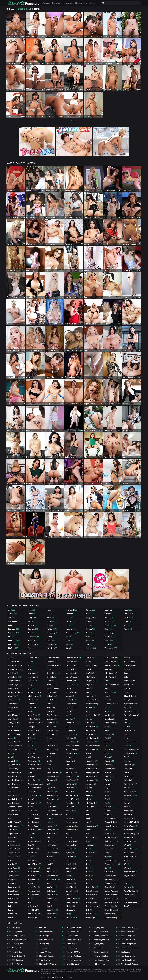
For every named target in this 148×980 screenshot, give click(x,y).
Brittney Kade (34, 719)
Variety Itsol (130, 811)
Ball (11, 906)
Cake (30, 746)
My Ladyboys (99, 944)
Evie (49, 757)
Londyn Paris (91, 681)
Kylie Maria (71, 853)
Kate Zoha (71, 769)
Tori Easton (130, 765)
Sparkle (128, 688)
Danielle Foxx (34, 887)
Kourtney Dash (73, 845)
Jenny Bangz (72, 692)
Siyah (127, 669)
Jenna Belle (72, 669)
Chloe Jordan (34, 818)
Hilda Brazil (52, 841)
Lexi (69, 895)
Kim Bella (70, 818)
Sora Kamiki (129, 685)
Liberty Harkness (74, 902)
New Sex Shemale (128, 956)
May (88, 757)
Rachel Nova (111, 826)
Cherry (31, 807)
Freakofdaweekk (54, 772)
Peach (108, 757)
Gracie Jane (52, 807)
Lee (69, 872)
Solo (109, 629)
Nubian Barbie (111, 704)
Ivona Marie (52, 876)
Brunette (33, 625)
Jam (49, 902)
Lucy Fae (90, 685)
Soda (127, 673)
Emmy (50, 711)
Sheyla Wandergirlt (113, 918)
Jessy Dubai (72, 708)
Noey (107, 696)
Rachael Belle (111, 822)
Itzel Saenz (52, 872)
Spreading (110, 633)
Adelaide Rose (15, 662)
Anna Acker (13, 795)
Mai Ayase (90, 708)
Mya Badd (90, 845)
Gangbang (52, 633)
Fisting (50, 625)
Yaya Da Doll (129, 876)
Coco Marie (32, 860)
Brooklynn (32, 727)
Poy (107, 803)
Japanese (72, 614)
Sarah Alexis (111, 872)
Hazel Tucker (52, 834)
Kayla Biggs (72, 772)
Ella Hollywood (53, 688)
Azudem (12, 883)
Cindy (31, 837)
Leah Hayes (72, 868)
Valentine (129, 788)
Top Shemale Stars (101, 956)
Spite (127, 692)
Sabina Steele (111, 845)
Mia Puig (89, 788)
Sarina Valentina (113, 879)
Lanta (69, 860)
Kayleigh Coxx (73, 776)
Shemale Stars (72, 936)
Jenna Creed (72, 673)
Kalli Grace (71, 738)
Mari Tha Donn (92, 738)
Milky (88, 799)
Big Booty (14, 641)
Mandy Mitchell (93, 715)
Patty (108, 753)
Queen (109, 814)
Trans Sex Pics (45, 960)
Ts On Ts (129, 614)
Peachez (109, 761)
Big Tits (13, 648)
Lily (68, 914)
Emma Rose (53, 708)
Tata (127, 727)
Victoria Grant (130, 826)
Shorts (109, 614)
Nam (89, 857)
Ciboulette (33, 834)
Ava (11, 860)
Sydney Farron (130, 711)
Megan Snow (92, 765)
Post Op (90, 641)
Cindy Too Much (34, 841)
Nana (88, 860)
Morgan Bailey (93, 837)
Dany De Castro (35, 895)
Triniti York (129, 769)
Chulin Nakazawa (35, 830)
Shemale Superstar (128, 944)
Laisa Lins (71, 857)
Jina (68, 715)
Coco (31, 857)
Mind (89, 814)
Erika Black (52, 719)
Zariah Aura (130, 895)
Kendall (70, 792)
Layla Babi (71, 864)
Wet (127, 625)
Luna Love (91, 696)
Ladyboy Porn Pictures (129, 928)
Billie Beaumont (34, 696)
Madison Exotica (92, 700)
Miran (89, 830)
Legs (70, 625)
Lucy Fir (89, 688)
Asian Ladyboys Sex (101, 960)
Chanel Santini (34, 795)
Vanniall (128, 807)
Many (89, 719)
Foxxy (51, 765)
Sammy (109, 849)
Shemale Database (74, 956)
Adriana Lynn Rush (16, 665)
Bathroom (14, 633)
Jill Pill (70, 711)
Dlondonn (52, 662)
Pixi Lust (109, 784)
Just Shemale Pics (101, 932)
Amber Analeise (15, 746)
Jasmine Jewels (74, 658)
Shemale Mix (99, 948)
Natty (89, 910)
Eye (49, 761)
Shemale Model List (74, 960)
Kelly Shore (71, 788)
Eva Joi (51, 738)
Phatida (108, 772)
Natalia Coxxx (92, 891)
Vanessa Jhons (131, 795)
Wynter (128, 868)
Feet (50, 614)
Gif (49, 784)
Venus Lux (129, 814)
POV (89, 644)
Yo (127, 879)
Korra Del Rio (72, 841)
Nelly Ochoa (91, 914)
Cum (31, 633)
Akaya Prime (14, 681)
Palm (108, 727)
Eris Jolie (51, 727)
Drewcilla (51, 677)
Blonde (32, 614)
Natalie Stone (91, 902)
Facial (51, 610)
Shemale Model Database (103, 936)
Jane (49, 906)
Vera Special (130, 818)
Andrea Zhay (14, 769)
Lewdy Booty (72, 891)
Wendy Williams (131, 849)
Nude (70, 641)
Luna (89, 692)
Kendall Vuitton (73, 803)
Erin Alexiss (52, 723)
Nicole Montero (112, 662)
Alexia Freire (14, 704)
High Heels (52, 648)
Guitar (50, 818)
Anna (11, 792)
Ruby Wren (110, 834)
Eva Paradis (52, 750)
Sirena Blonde (130, 665)
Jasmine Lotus (73, 662)
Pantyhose (91, 618)
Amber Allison (14, 742)
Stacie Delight (130, 696)
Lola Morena (91, 677)
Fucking (52, 629)
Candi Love (32, 750)
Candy (31, 753)
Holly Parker (52, 849)
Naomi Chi (91, 876)
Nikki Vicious (111, 677)
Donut (50, 669)
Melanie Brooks (93, 769)
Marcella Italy (92, 727)
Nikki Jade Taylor (112, 665)
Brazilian (32, 621)
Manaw (90, 711)
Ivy (49, 883)
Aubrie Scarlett (15, 853)
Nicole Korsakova (112, 658)
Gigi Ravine (52, 788)
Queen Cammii (112, 818)
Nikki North (110, 669)
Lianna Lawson (73, 899)
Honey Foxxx (53, 860)
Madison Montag (93, 704)
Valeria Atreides (131, 792)
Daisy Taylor (33, 879)
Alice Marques (14, 715)
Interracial (72, 610)
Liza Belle (90, 673)
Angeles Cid (14, 776)
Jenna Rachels (73, 681)
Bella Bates (33, 673)
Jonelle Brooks (73, 723)
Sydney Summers (132, 715)
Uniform (129, 618)
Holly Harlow (53, 845)
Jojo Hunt (70, 719)
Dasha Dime (33, 906)
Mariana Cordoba (94, 746)
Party (89, 621)
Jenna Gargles (73, 677)
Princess (109, 811)
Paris (108, 738)
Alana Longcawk (16, 685)
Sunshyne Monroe (132, 704)
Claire (31, 845)
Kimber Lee (72, 826)
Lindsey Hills (91, 658)
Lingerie (71, 629)
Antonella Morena (16, 807)
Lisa (88, 662)
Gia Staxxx (52, 780)
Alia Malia (13, 708)
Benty (30, 685)
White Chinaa (130, 853)
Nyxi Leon (110, 715)
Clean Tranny (71, 944)
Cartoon (32, 776)
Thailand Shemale (46, 932)
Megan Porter (92, 761)
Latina (70, 621)
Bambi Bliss (13, 914)
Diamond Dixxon (35, 914)
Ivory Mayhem (53, 879)
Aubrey (12, 841)
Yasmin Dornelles (132, 872)
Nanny (89, 868)
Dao (30, 899)
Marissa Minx (92, 750)
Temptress (129, 730)
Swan (127, 708)
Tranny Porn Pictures (74, 940)
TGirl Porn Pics (17, 944)
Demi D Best (33, 910)
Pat (107, 746)
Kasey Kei (71, 761)
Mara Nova (90, 723)
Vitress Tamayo (132, 834)
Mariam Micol (92, 742)
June (69, 727)
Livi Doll (89, 669)
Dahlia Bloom (34, 868)
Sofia (127, 677)
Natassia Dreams (94, 906)
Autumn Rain (14, 857)
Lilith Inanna (72, 910)
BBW (12, 637)
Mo (87, 834)
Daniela (31, 883)
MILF (69, 637)
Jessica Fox (72, 700)
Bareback (13, 629)
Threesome (111, 648)
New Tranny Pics (73, 932)
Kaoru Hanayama (74, 746)
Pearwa (109, 765)
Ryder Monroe (111, 841)
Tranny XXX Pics (45, 952)
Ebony (32, 648)
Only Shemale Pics (46, 940)
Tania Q (129, 723)
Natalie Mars (91, 899)
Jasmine (51, 918)
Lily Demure (72, 918)
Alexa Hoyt (13, 696)
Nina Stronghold (112, 685)
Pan (107, 730)
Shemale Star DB (18, 956)
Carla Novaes (34, 761)
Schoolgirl (110, 610)
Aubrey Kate (14, 845)
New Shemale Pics (128, 960)
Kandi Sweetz (73, 742)
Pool (89, 633)
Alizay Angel (14, 723)
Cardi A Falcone (35, 757)
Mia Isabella (92, 780)
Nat (88, 883)
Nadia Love (91, 853)
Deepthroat (33, 641)
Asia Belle (13, 830)
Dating (93, 3)
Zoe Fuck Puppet (132, 902)
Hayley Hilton (53, 830)
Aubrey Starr (14, 849)
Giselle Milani (52, 795)
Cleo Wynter (33, 849)
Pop (107, 799)
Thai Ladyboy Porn (128, 936)
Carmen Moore (35, 765)
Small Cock (111, 621)
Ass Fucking (14, 621)
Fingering (52, 621)
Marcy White (91, 730)
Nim (107, 681)
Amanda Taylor (15, 734)
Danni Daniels (34, 891)
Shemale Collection (46, 956)
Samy (108, 853)
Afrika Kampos (15, 677)
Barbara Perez (34, 658)
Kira (68, 834)
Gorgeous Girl (53, 799)
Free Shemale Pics (128, 940)
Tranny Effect (17, 952)
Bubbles (32, 734)
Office (70, 644)
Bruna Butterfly (34, 730)
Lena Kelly (71, 883)
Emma (51, 704)
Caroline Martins (34, 769)
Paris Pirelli (110, 742)
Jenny (70, 688)
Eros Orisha (52, 730)
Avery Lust (13, 872)
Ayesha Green (14, 876)
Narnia (89, 879)
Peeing (89, 625)
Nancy (89, 864)
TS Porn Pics (44, 944)
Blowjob (33, 618)
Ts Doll (127, 772)
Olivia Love (110, 719)
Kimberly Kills (72, 830)
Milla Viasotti (91, 803)
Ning (107, 688)
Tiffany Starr (131, 753)
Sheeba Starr (111, 914)
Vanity (127, 803)
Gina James (52, 792)
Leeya (70, 876)
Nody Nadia (110, 692)
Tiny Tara (129, 761)
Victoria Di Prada (132, 822)
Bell (30, 665)
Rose (108, 830)
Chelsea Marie (34, 803)
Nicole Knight (91, 918)
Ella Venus (52, 692)
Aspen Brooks (15, 834)
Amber (12, 738)
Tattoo (109, 641)
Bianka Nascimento (36, 692)
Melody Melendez (93, 772)
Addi (11, 658)
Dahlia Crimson (34, 872)
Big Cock (14, 644)
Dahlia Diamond (34, 876)
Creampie (33, 629)
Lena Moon (71, 887)
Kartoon (70, 757)
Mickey (89, 792)
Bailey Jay (14, 899)
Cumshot (33, 637)
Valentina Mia (130, 784)
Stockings (110, 637)
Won (126, 864)
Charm (31, 799)
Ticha (127, 746)
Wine (127, 860)
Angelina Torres (16, 784)
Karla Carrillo (73, 753)
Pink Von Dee (110, 776)
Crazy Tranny (17, 964)
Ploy (108, 788)
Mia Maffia (91, 784)
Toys (128, 610)
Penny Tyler (110, 769)
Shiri (127, 658)
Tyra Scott (129, 776)
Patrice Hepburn (112, 750)
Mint (88, 822)
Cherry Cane (33, 811)
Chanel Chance (34, 788)
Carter (31, 772)
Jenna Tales (72, 685)
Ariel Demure (14, 814)
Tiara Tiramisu (131, 742)
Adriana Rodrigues (16, 669)
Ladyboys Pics (99, 928)
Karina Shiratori (73, 750)
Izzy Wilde (52, 887)
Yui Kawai (129, 887)
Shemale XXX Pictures (48, 964)
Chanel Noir (33, 792)
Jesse (70, 696)
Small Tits (111, 625)
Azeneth (13, 879)
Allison (12, 727)
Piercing (90, 629)
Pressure (109, 807)
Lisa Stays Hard (93, 665)
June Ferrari (71, 730)
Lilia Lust (71, 906)
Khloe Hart (71, 807)
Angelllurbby (14, 788)
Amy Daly (13, 761)
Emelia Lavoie (53, 700)
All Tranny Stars (18, 948)
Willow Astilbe (130, 857)
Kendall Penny (73, 799)
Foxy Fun (51, 769)
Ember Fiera (53, 696)
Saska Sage (110, 887)
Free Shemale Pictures (130, 964)
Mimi (89, 811)
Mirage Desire (92, 826)
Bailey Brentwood (16, 895)
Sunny (127, 700)
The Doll (128, 734)
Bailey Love (13, 902)
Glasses (51, 641)
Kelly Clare (72, 784)
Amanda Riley (15, 730)
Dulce (50, 681)
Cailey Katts (33, 742)
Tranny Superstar (18, 936)
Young (128, 629)
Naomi (89, 872)
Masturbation (73, 633)
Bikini (31, 610)
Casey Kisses (34, 780)
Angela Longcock (15, 772)
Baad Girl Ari (14, 887)
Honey (50, 857)
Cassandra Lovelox (35, 784)
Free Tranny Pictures (74, 928)
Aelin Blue (13, 673)
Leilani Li (70, 879)
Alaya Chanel (14, 688)
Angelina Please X (16, 780)
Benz (31, 688)
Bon (30, 711)
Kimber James (73, 822)
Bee (30, 662)
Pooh (108, 795)
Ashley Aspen (15, 822)
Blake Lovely (33, 708)
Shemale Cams (81, 3)
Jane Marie (52, 910)
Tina (126, 757)
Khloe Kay (71, 811)
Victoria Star (129, 830)
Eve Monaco (53, 753)
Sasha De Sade (112, 883)
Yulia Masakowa (131, 891)
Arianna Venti (14, 811)
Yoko (127, 883)
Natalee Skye (92, 887)
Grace (50, 803)
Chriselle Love (33, 822)
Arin (11, 818)
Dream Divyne (53, 673)
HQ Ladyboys (44, 936)
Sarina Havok (110, 876)
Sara (108, 868)
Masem (90, 753)
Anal (12, 610)
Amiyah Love (14, 750)
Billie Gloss (33, 700)
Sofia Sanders (130, 681)
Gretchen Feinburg (54, 814)
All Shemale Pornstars (57, 977)
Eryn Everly (52, 734)
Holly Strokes (53, 853)
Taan (127, 719)
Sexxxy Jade (111, 906)
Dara (30, 902)
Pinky (108, 780)
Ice (49, 868)
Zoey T (128, 906)
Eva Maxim (52, 746)
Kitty (69, 837)
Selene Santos (112, 899)
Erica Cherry (53, 715)
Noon (108, 700)
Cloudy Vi (32, 853)
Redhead (91, 648)
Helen (50, 837)
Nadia (89, 849)
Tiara (127, 738)
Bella (31, 669)
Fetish (50, 618)
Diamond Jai (33, 918)
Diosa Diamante (54, 658)
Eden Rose (52, 685)
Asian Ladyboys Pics (101, 940)
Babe (12, 625)
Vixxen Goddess (131, 841)
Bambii (12, 918)
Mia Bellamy (91, 776)
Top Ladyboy (126, 952)
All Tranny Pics (99, 964)
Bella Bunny (33, 677)
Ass (12, 618)
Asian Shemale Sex (74, 964)
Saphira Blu (110, 860)
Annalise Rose (14, 803)
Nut (107, 708)
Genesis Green (53, 776)
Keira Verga (72, 780)
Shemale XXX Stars (74, 952)
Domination (33, 644)
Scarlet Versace (112, 895)
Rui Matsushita (112, 837)
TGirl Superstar (18, 960)
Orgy (69, 648)
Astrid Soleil (13, 837)
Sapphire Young (113, 864)
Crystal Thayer (34, 864)
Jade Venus (52, 899)
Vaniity (128, 799)
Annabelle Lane (15, 799)
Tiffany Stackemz (132, 750)
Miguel (89, 795)
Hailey (50, 822)
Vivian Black (130, 837)
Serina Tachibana (113, 902)
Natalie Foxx (91, 895)
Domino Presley (54, 665)
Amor (12, 753)
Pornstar (90, 637)
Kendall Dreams (73, 795)
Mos (88, 841)
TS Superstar (17, 932)
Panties (90, 614)
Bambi (12, 910)
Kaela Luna (71, 734)
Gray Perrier (52, 811)
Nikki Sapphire (111, 673)
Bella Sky (32, 681)
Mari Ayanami (92, 734)
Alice (11, 711)
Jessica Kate (72, 704)
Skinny (109, 618)
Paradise (109, 734)
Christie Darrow (34, 826)
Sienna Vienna (130, 662)
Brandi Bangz (34, 715)
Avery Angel (14, 868)
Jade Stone (52, 895)
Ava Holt (13, 864)
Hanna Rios (52, 826)
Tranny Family (72, 948)
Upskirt (128, 621)
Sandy (108, 857)
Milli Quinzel (91, 807)
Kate (69, 765)
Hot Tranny (43, 928)
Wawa (128, 845)
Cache (31, 738)
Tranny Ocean (44, 948)
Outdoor (90, 610)
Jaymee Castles (73, 665)
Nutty (108, 711)
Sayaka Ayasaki (112, 891)
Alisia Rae (13, 719)
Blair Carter (33, 704)
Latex (69, 618)
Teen (108, 644)
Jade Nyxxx (52, 891)
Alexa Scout (14, 700)
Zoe (127, 899)
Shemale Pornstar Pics (130, 948)
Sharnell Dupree (112, 910)
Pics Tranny (16, 928)
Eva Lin (51, 742)
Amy (11, 757)
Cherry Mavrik (34, 814)
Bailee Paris (14, 891)
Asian (13, 614)
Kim (68, 814)
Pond (108, 792)
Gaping (51, 637)
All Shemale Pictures (20, 940)
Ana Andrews (15, 765)
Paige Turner (111, 723)
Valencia (128, 780)
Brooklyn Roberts (35, 723)
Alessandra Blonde (17, 692)
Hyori (50, 864)
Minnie (89, 818)
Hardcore (52, 644)
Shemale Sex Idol (128, 932)
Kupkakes (71, 849)
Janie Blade (52, 914)
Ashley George (15, 826)
